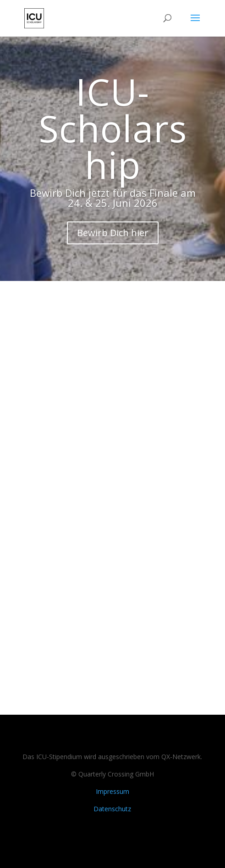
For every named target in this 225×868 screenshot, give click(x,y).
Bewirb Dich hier (113, 233)
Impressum (112, 791)
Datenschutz (112, 809)
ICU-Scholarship (113, 128)
